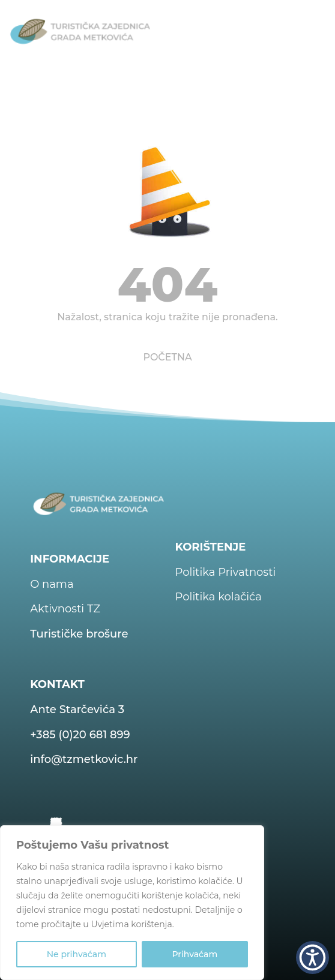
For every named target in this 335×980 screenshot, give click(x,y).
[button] (312, 958)
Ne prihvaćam (77, 954)
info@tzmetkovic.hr (84, 759)
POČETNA (167, 357)
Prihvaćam (195, 954)
